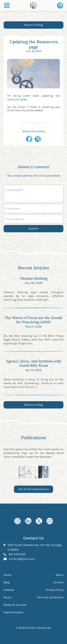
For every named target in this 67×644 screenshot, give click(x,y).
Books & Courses (15, 605)
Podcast (9, 590)
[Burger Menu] (7, 5)
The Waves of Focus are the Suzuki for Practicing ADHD (33, 320)
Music (8, 597)
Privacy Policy (55, 590)
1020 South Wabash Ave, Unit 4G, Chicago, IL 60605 (35, 547)
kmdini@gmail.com (22, 559)
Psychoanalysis (13, 612)
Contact (58, 582)
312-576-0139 (17, 554)
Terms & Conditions (50, 597)
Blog (6, 582)
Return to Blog (33, 25)
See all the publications (33, 489)
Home (7, 575)
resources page (17, 99)
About (60, 575)
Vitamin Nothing (34, 278)
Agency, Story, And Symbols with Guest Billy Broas (34, 363)
